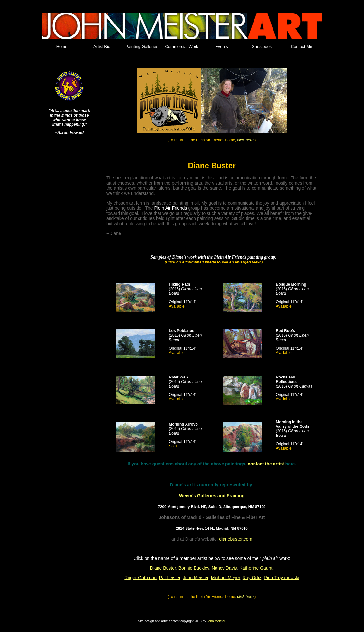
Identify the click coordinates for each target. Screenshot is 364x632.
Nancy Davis (224, 568)
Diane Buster (163, 568)
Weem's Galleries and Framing (212, 496)
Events (222, 47)
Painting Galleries (142, 47)
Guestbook (262, 47)
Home (62, 47)
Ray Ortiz (252, 578)
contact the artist (266, 464)
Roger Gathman (140, 578)
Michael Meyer (225, 578)
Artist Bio (102, 47)
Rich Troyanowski (282, 578)
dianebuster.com (236, 539)
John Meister (196, 578)
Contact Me (302, 47)
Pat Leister (170, 578)
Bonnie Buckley (194, 568)
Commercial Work (182, 47)
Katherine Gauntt (256, 568)
